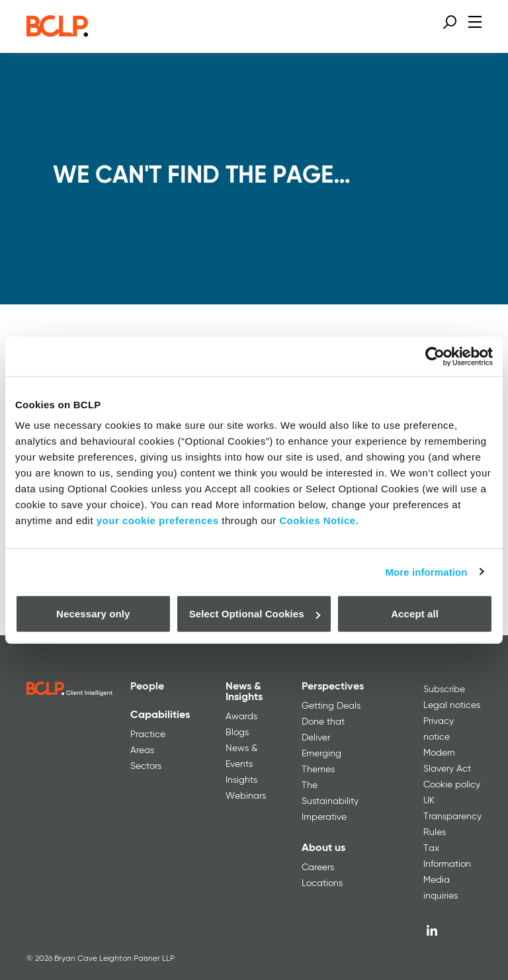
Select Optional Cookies (255, 614)
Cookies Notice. (319, 520)
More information (426, 571)
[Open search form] (450, 22)
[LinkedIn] (432, 930)
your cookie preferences (158, 520)
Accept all (415, 614)
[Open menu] (475, 22)
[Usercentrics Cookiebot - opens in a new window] (435, 356)
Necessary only (93, 614)
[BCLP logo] (57, 33)
